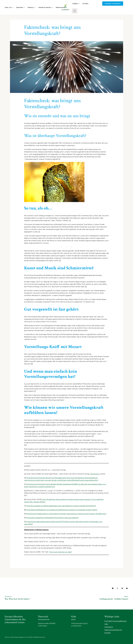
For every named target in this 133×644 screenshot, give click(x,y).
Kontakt (85, 4)
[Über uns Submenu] (12, 7)
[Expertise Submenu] (24, 7)
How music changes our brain (60, 552)
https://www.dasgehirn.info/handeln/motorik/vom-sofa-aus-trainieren (53, 518)
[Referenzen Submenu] (65, 7)
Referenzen (60, 7)
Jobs (106, 624)
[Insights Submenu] (79, 4)
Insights (75, 4)
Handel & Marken (45, 7)
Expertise (20, 7)
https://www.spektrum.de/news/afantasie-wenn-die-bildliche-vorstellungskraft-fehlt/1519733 (61, 506)
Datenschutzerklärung (113, 630)
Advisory (31, 7)
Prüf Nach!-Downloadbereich (116, 621)
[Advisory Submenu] (35, 7)
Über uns (8, 7)
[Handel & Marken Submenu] (52, 7)
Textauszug (95, 474)
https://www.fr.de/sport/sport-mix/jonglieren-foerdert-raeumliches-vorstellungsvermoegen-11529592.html (66, 514)
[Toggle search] (75, 11)
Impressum (109, 627)
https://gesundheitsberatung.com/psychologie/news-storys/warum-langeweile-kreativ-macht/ (62, 510)
